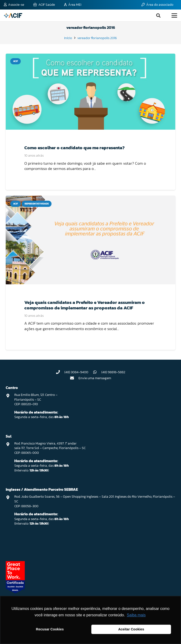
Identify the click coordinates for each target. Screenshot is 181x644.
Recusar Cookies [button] (50, 629)
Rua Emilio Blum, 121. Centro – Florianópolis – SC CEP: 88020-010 (36, 399)
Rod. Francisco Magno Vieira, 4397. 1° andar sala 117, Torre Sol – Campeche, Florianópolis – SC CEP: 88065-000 (50, 448)
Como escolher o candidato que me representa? (75, 148)
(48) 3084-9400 (76, 372)
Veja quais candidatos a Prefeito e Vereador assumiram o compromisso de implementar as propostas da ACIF (85, 305)
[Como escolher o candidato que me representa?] (90, 92)
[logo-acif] (13, 15)
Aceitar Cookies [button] (131, 629)
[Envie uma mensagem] (74, 378)
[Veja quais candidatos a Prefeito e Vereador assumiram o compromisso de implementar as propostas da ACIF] (90, 240)
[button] (158, 15)
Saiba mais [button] (136, 615)
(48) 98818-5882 (113, 372)
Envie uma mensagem (95, 378)
